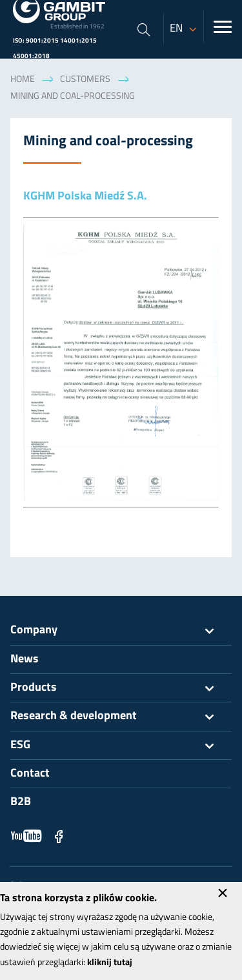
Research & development (121, 717)
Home (23, 80)
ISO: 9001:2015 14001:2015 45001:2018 (55, 48)
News (25, 659)
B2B (21, 802)
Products (121, 688)
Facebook (59, 836)
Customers (85, 80)
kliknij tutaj (110, 963)
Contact (30, 774)
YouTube (26, 836)
